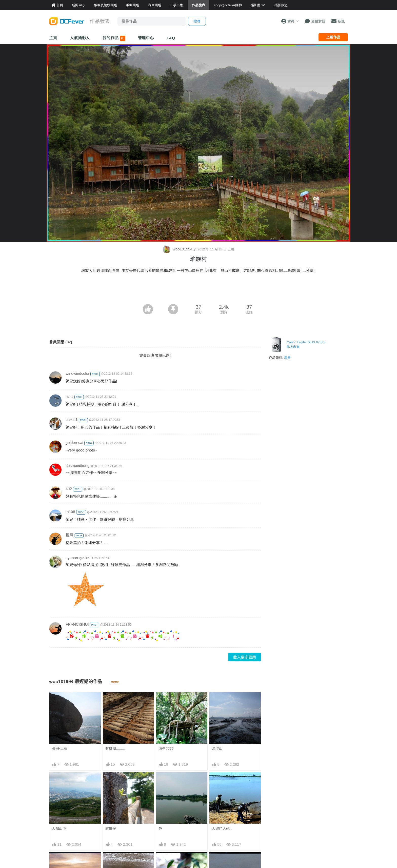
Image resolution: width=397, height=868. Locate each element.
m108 (70, 512)
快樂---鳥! (166, 861)
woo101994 (178, 249)
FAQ (171, 38)
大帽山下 (59, 828)
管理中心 (146, 38)
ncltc (70, 396)
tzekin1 (72, 419)
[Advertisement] (198, 290)
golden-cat (74, 442)
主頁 (53, 38)
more (115, 682)
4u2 (69, 489)
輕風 (69, 535)
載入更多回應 (245, 657)
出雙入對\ (220, 861)
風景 (287, 358)
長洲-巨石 (60, 748)
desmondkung (77, 466)
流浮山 (217, 748)
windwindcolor (77, 373)
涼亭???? (166, 748)
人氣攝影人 (80, 38)
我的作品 (114, 38)
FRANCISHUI (77, 624)
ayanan (72, 558)
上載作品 (333, 37)
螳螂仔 (111, 828)
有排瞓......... (115, 748)
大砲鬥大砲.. (222, 828)
